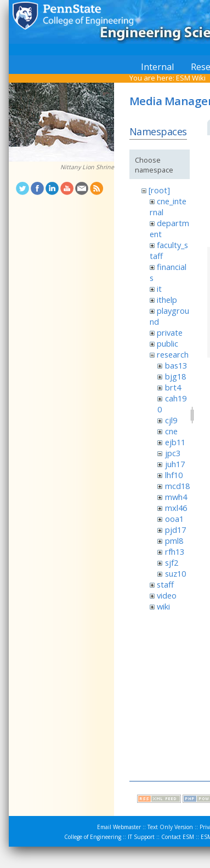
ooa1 (174, 519)
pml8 (174, 541)
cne (171, 431)
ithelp (167, 300)
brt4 (173, 387)
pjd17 (175, 530)
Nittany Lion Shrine (87, 167)
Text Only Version (170, 827)
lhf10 (174, 475)
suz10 (175, 573)
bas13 (176, 365)
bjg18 (175, 376)
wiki (163, 606)
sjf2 (172, 562)
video (167, 595)
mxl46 (176, 508)
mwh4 (176, 497)
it (159, 289)
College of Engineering (93, 837)
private (170, 332)
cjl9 (171, 420)
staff (165, 584)
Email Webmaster (119, 827)
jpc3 (173, 453)
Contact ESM (178, 837)
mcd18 (177, 486)
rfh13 (175, 551)
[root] (159, 190)
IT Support (141, 837)
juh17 (175, 464)
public (168, 343)
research (173, 354)
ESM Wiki (191, 78)
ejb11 (175, 442)
